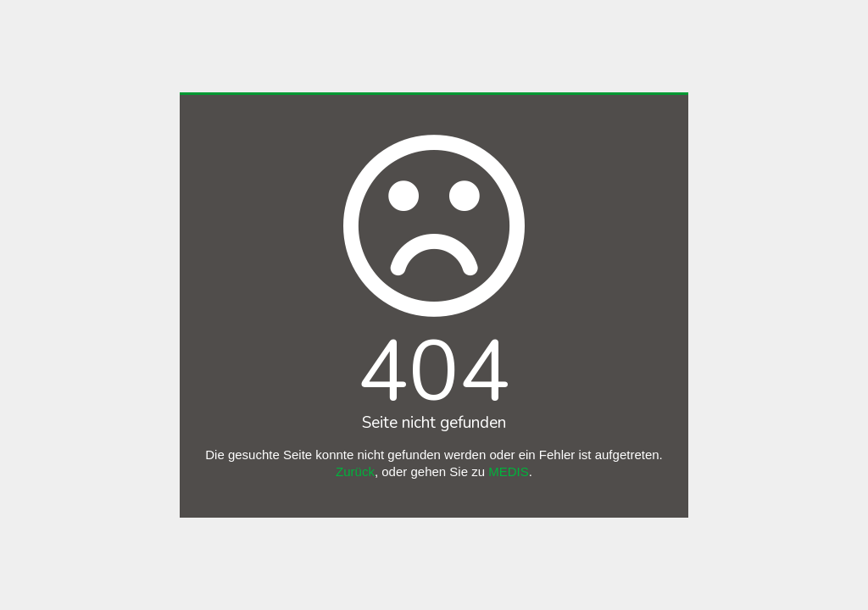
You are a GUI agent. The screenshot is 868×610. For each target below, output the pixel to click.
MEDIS (509, 471)
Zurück (355, 471)
